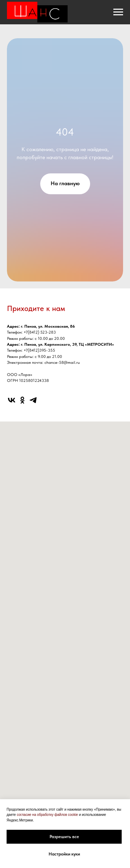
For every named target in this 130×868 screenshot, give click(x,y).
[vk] (12, 400)
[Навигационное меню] (118, 12)
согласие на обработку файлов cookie (47, 815)
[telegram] (33, 400)
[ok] (22, 400)
